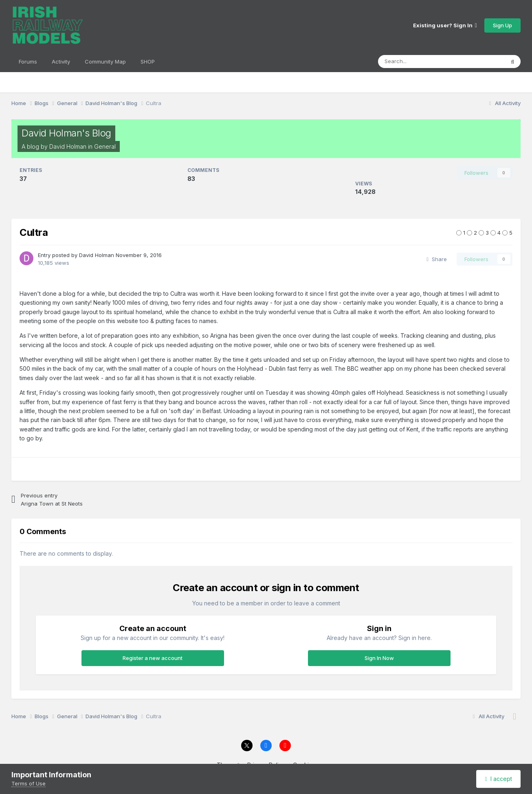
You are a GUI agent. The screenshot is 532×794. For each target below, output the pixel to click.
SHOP (148, 62)
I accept (499, 779)
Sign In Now (379, 658)
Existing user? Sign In (445, 25)
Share (437, 259)
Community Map (105, 62)
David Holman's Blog (66, 133)
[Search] (433, 62)
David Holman (68, 146)
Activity (61, 62)
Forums (28, 62)
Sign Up (502, 25)
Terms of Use (29, 783)
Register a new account (153, 658)
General (105, 146)
